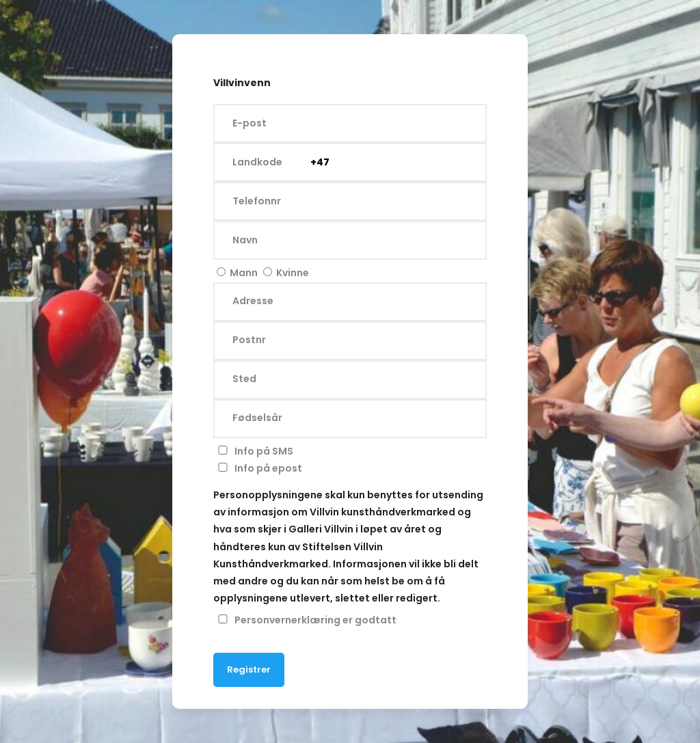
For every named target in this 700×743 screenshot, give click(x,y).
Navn (245, 240)
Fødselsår (257, 418)
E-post (250, 123)
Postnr (249, 340)
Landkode (257, 162)
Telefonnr (257, 201)
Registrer (249, 670)
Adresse (253, 301)
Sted (244, 379)
